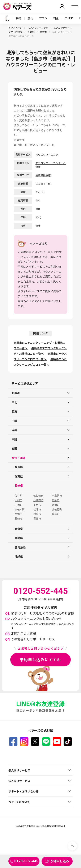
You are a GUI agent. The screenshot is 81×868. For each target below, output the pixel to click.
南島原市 (57, 496)
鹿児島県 (20, 547)
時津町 (56, 505)
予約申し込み (60, 861)
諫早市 (37, 514)
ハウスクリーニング (38, 28)
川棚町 (18, 505)
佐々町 (18, 496)
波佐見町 (57, 509)
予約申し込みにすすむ (40, 659)
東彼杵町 (20, 509)
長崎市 (18, 518)
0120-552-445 (26, 861)
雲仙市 (37, 518)
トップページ (15, 28)
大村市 (18, 500)
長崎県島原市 (43, 175)
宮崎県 (19, 538)
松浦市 (37, 509)
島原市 (43, 32)
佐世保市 (38, 496)
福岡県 (19, 467)
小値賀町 (38, 500)
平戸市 (37, 505)
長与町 (56, 514)
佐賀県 (19, 476)
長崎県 (31, 32)
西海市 (18, 514)
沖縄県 (19, 556)
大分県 (19, 529)
